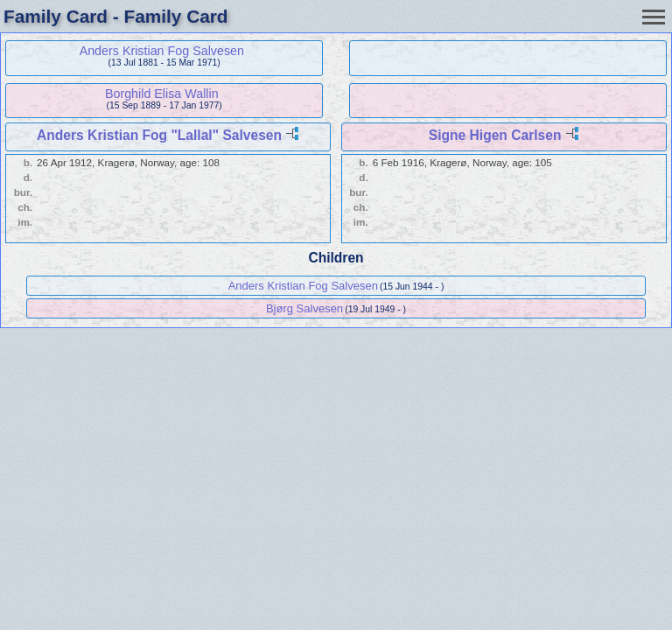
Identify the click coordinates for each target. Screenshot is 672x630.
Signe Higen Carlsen (495, 135)
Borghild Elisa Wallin (162, 94)
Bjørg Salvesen (304, 308)
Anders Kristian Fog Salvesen (162, 51)
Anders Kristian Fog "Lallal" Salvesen (159, 135)
